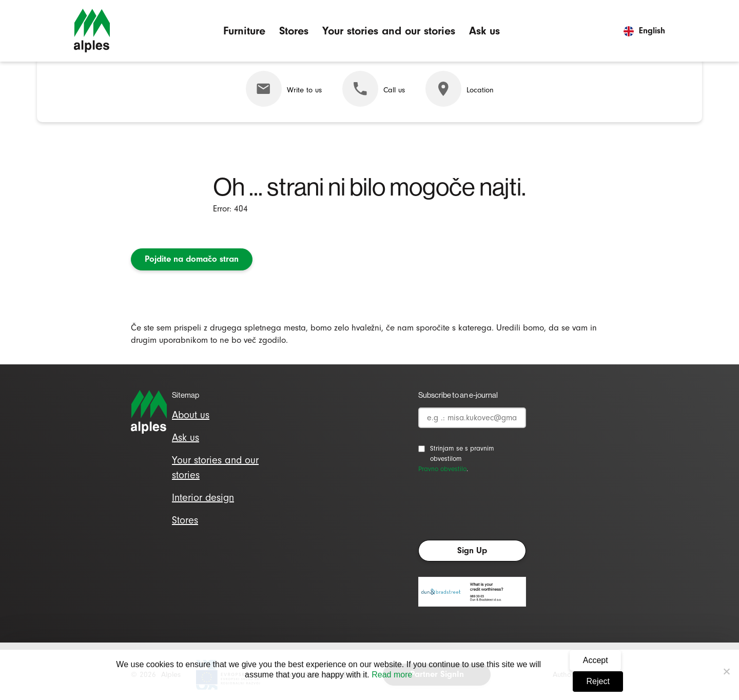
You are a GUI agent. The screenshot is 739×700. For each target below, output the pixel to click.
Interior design (203, 498)
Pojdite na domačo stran (192, 259)
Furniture (244, 31)
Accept (596, 660)
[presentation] (496, 510)
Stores (294, 31)
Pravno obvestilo (442, 469)
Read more (392, 675)
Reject (598, 681)
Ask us (484, 31)
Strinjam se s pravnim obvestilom (462, 453)
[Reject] (726, 671)
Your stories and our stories (389, 31)
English (644, 31)
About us (191, 415)
